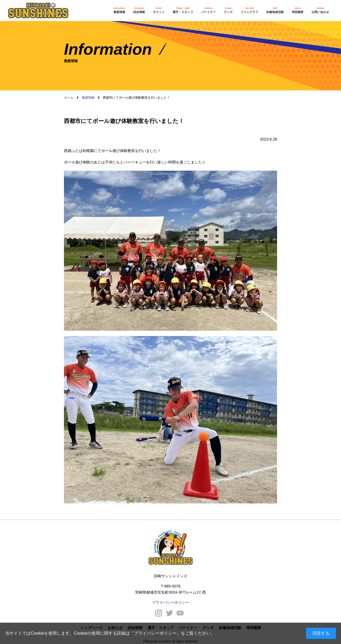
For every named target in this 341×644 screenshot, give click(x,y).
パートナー (208, 10)
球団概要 (298, 10)
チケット (159, 10)
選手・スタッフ (183, 10)
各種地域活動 (275, 10)
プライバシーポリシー (155, 633)
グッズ (228, 10)
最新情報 (119, 10)
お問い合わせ (320, 10)
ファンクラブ (249, 10)
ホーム (69, 98)
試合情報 (139, 10)
